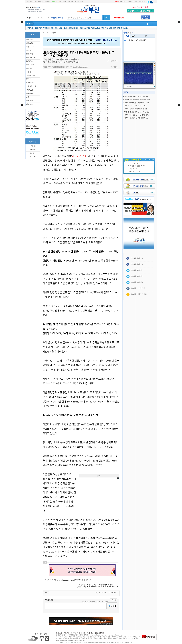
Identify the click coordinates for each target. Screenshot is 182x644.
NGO (76, 28)
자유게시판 (142, 2)
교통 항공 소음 (31, 86)
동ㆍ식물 (52, 2)
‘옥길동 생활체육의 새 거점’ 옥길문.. (136, 97)
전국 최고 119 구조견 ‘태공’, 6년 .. (136, 106)
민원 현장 (29, 50)
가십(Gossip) (31, 76)
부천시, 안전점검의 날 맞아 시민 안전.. (137, 112)
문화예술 (83, 28)
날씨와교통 (123, 2)
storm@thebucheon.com (80, 67)
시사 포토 (29, 104)
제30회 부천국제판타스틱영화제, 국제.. (138, 100)
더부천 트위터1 (133, 169)
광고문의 (67, 633)
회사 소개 (59, 633)
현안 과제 (29, 54)
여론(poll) (30, 90)
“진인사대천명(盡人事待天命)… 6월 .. (137, 103)
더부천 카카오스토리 (139, 294)
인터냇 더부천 (128, 86)
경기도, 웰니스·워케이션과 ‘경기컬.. (136, 109)
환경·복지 (116, 28)
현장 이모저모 (31, 58)
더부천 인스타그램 (138, 288)
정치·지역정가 (44, 28)
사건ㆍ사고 (30, 47)
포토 (36, 28)
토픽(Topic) (30, 61)
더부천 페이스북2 (134, 171)
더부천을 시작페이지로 (75, 2)
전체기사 (30, 28)
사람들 (70, 28)
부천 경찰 (29, 68)
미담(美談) (30, 43)
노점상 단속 (30, 83)
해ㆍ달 (58, 2)
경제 (57, 28)
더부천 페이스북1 (138, 258)
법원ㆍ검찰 (30, 65)
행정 (52, 28)
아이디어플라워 (133, 163)
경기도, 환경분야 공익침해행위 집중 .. (137, 118)
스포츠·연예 (99, 28)
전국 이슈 (29, 79)
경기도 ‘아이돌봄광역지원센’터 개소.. (137, 115)
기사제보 (64, 2)
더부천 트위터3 (137, 282)
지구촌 (135, 2)
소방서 (29, 72)
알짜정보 (33, 150)
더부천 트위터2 (137, 276)
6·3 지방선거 (119, 18)
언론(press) (30, 94)
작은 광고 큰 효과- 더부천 (137, 166)
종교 (28, 97)
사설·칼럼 (108, 28)
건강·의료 (124, 28)
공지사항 (33, 146)
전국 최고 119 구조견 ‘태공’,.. (136, 40)
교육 (65, 28)
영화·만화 (91, 28)
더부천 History (31, 101)
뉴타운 (130, 2)
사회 (61, 28)
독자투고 (33, 153)
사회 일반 (29, 40)
